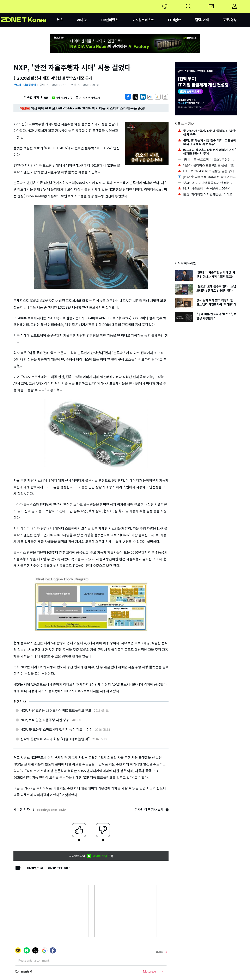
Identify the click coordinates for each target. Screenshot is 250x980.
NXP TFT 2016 (60, 868)
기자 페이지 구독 (62, 98)
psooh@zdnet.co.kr (51, 810)
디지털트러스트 (143, 20)
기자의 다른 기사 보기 (152, 809)
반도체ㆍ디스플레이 (25, 85)
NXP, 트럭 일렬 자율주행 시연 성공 (45, 720)
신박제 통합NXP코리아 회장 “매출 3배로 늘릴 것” (55, 739)
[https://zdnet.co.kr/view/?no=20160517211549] (128, 97)
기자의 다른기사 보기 (88, 98)
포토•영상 (230, 20)
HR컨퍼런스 (110, 20)
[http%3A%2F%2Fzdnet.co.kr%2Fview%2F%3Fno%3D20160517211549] (143, 97)
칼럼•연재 (202, 20)
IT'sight (175, 20)
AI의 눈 (82, 20)
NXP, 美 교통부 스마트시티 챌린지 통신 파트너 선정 (57, 729)
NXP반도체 (36, 868)
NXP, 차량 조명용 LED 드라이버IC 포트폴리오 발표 (56, 710)
